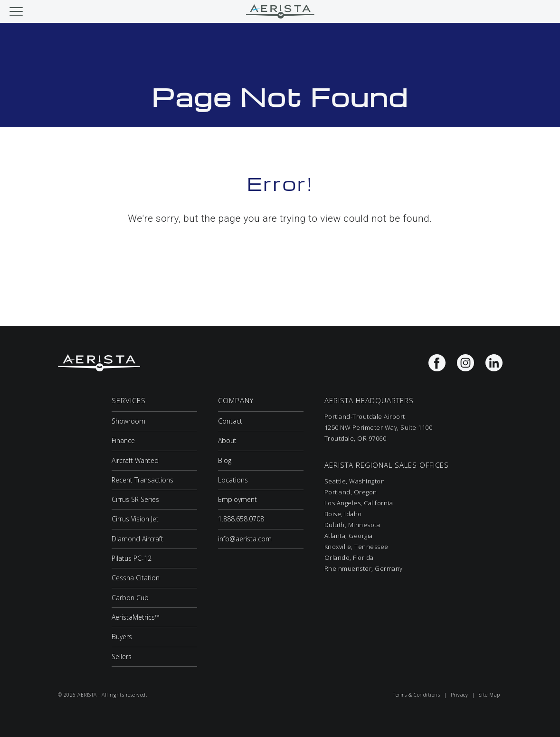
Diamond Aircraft (138, 539)
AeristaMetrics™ (136, 617)
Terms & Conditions (416, 695)
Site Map (489, 695)
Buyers (122, 637)
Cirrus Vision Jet (135, 519)
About (227, 440)
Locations (233, 480)
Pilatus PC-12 (132, 558)
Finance (123, 440)
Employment (237, 499)
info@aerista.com (245, 539)
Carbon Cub (130, 598)
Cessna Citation (136, 578)
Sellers (122, 657)
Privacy (460, 695)
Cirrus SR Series (135, 499)
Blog (225, 460)
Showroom (128, 421)
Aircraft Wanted (135, 460)
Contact (230, 421)
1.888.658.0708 (241, 519)
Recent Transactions (142, 480)
